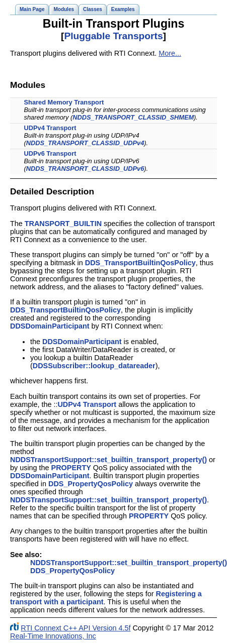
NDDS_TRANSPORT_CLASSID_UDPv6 (85, 169)
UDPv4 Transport (50, 128)
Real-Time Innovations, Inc (53, 636)
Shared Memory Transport (64, 102)
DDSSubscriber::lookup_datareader (94, 366)
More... (170, 53)
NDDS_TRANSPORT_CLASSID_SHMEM (133, 117)
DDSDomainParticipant (50, 326)
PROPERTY (71, 468)
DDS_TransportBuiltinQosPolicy (140, 263)
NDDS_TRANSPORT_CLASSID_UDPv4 (85, 143)
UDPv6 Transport (50, 153)
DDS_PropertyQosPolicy (91, 484)
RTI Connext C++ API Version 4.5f (75, 628)
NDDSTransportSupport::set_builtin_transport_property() (108, 460)
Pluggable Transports (113, 36)
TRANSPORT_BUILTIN (63, 224)
